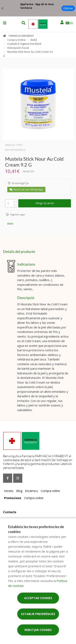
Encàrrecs (32, 491)
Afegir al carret (45, 203)
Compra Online (17, 40)
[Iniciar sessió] (62, 22)
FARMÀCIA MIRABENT (21, 36)
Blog (19, 491)
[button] (5, 23)
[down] (14, 204)
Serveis (9, 491)
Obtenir (68, 8)
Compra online (50, 491)
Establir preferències (38, 614)
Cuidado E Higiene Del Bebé (24, 44)
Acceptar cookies (38, 598)
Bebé (34, 40)
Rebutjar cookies (38, 630)
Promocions (13, 498)
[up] (14, 201)
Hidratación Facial (18, 48)
